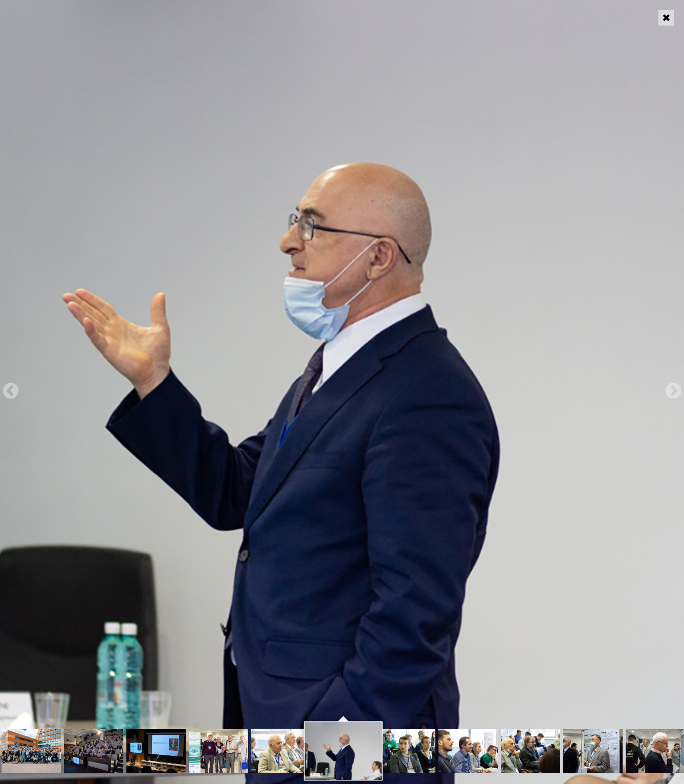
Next (673, 392)
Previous (11, 392)
